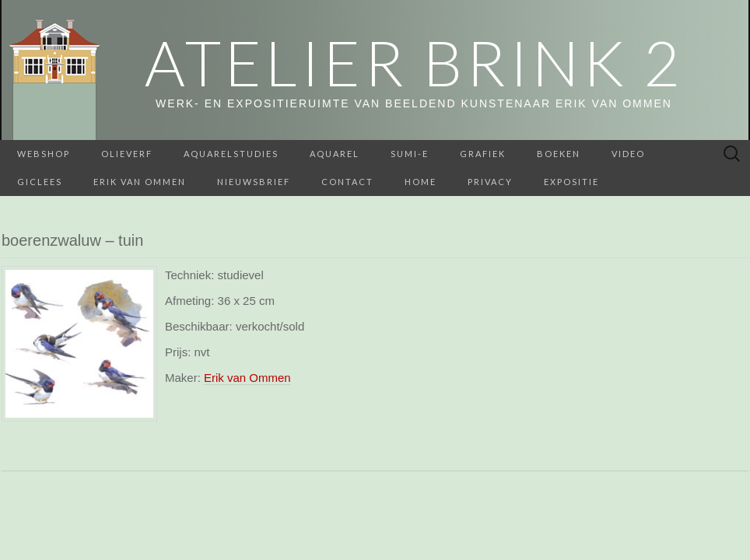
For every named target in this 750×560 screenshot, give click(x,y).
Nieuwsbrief (254, 182)
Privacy (490, 182)
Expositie (571, 182)
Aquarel (335, 154)
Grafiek (483, 154)
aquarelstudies (231, 154)
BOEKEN (559, 154)
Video (628, 154)
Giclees (40, 182)
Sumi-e (410, 154)
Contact (347, 182)
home (421, 182)
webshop (44, 154)
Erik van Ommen (140, 182)
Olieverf (127, 154)
